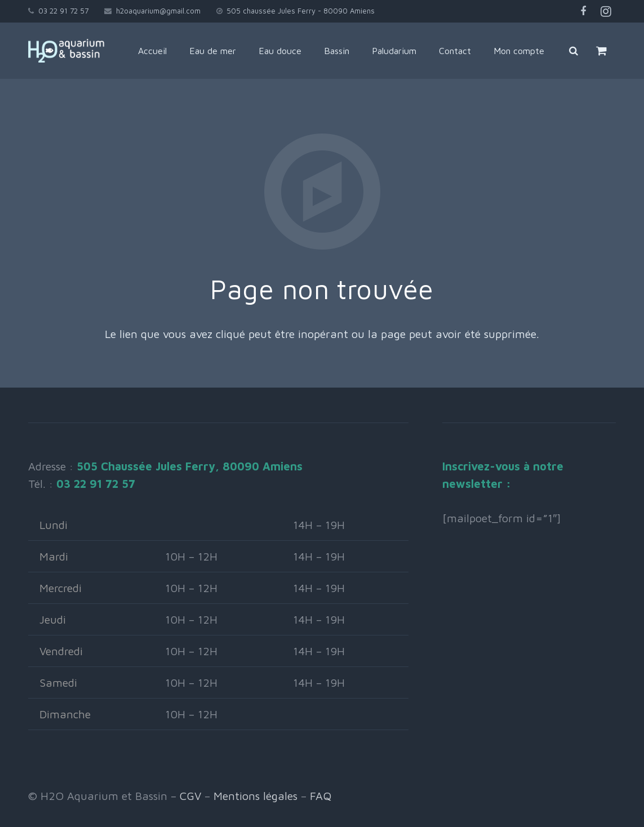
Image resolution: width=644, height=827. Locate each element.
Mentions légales (256, 796)
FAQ (321, 796)
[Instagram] (606, 11)
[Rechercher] (584, 51)
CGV (190, 796)
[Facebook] (583, 11)
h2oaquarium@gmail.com (158, 11)
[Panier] (612, 51)
